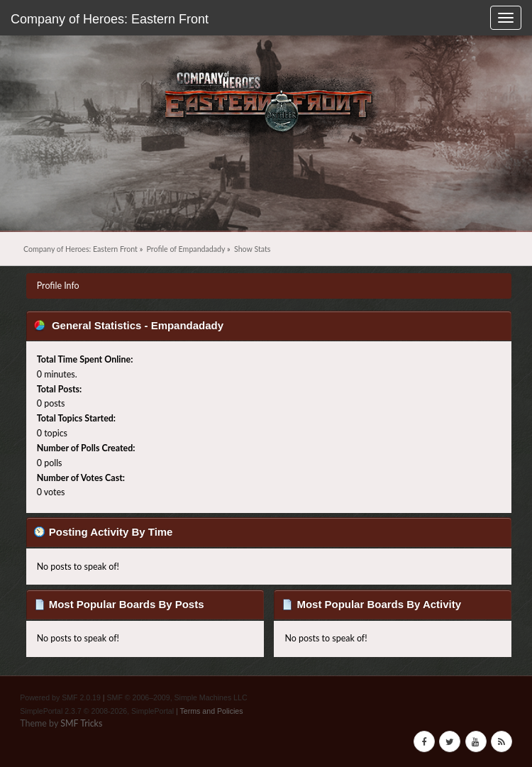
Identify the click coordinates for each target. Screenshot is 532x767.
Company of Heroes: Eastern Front (110, 19)
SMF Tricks (81, 723)
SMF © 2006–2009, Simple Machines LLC (177, 697)
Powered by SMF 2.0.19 (60, 697)
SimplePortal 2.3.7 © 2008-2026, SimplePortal (97, 711)
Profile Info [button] (58, 286)
